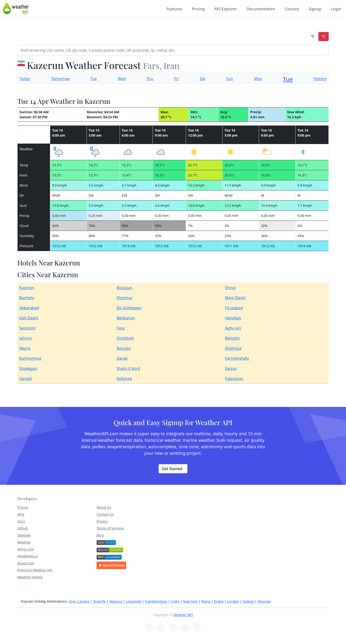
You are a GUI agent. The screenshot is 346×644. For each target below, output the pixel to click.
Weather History (30, 577)
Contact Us (105, 514)
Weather (24, 542)
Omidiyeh (125, 338)
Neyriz (25, 348)
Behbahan (126, 318)
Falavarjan (234, 379)
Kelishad (124, 379)
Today (25, 79)
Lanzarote (133, 601)
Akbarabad (29, 308)
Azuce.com (26, 563)
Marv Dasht (235, 298)
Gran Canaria (79, 601)
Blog (100, 535)
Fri (176, 79)
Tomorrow (60, 79)
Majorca (116, 601)
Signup (315, 9)
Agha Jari (233, 328)
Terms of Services (110, 528)
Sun (230, 79)
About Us (104, 507)
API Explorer (226, 9)
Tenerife (99, 601)
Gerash (26, 379)
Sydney (248, 601)
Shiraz (230, 288)
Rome (206, 601)
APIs (21, 514)
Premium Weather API (35, 570)
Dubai (219, 601)
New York (190, 601)
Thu (150, 79)
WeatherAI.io (28, 556)
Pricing (198, 9)
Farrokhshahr (237, 358)
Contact (292, 9)
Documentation (261, 9)
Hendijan (233, 318)
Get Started (172, 469)
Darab (122, 358)
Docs (21, 521)
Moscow (264, 601)
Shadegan (28, 368)
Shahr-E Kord (128, 368)
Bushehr (27, 298)
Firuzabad (234, 308)
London (233, 601)
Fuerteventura (156, 601)
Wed (122, 79)
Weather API (183, 615)
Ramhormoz (30, 358)
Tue (94, 79)
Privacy (102, 521)
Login (336, 9)
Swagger (24, 535)
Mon (258, 79)
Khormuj (124, 298)
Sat (203, 79)
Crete (175, 601)
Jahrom (26, 338)
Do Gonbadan (129, 308)
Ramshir (232, 338)
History (320, 79)
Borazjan (124, 288)
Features (174, 9)
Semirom (27, 328)
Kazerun (27, 288)
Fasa (121, 328)
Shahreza (233, 348)
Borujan (124, 348)
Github (23, 528)
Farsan (231, 368)
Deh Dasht (29, 318)
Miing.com (26, 549)
